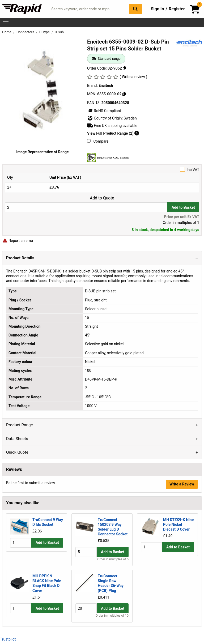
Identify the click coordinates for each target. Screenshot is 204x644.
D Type (45, 32)
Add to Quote (102, 198)
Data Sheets (17, 439)
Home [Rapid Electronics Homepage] (7, 32)
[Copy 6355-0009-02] (124, 94)
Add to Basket (183, 207)
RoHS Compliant (104, 111)
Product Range (20, 425)
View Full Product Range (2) (113, 133)
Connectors (26, 32)
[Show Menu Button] (6, 23)
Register (177, 9)
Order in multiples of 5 (113, 559)
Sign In (158, 9)
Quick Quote (17, 452)
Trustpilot (8, 639)
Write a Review (182, 484)
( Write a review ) (133, 77)
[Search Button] (135, 9)
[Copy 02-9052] (124, 68)
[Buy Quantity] (86, 207)
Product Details (20, 258)
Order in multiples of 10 (112, 616)
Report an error (18, 241)
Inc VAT (102, 169)
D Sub (59, 32)
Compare (98, 141)
